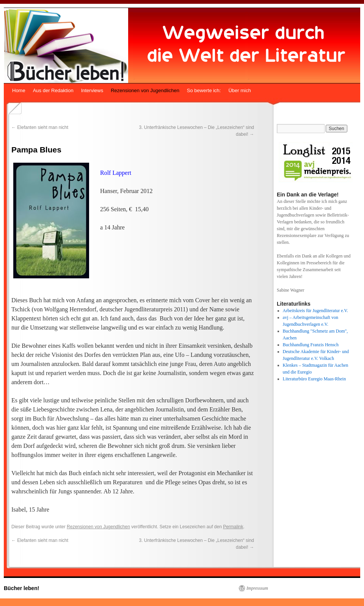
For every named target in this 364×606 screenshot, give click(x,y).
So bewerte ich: (204, 90)
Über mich (239, 90)
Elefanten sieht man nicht (40, 127)
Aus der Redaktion (53, 90)
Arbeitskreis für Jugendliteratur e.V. (315, 311)
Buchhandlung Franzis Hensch (311, 345)
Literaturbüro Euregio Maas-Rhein (315, 379)
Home (19, 90)
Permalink (233, 527)
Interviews (92, 90)
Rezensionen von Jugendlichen (145, 90)
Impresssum (257, 588)
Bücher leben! (21, 588)
